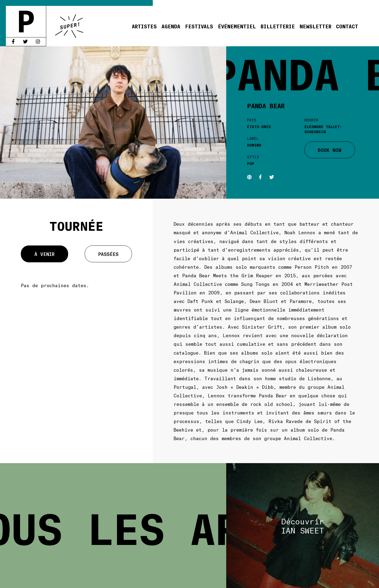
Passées (108, 254)
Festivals (199, 26)
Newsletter (316, 26)
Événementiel (237, 26)
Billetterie (278, 26)
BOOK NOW (330, 150)
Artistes (144, 26)
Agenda (171, 26)
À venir (44, 254)
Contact (347, 26)
